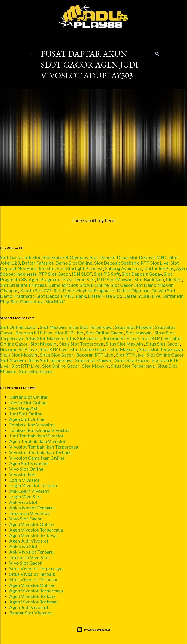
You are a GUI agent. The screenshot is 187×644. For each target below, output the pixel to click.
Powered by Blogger (94, 630)
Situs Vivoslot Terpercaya (36, 568)
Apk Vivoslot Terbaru (31, 508)
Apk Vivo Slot (23, 502)
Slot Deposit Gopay (142, 274)
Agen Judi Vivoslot (29, 541)
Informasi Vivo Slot (29, 513)
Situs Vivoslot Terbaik (32, 574)
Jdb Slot (32, 257)
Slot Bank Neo (149, 279)
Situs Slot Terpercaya (90, 327)
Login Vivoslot (24, 480)
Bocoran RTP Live (34, 333)
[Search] (157, 53)
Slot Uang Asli (24, 408)
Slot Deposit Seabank (116, 263)
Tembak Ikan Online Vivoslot (39, 430)
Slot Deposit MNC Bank (61, 296)
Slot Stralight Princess (23, 285)
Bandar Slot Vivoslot (31, 613)
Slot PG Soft (107, 274)
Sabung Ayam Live (124, 268)
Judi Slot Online (26, 414)
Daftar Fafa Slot (105, 296)
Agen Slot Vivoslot (29, 463)
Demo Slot (84, 279)
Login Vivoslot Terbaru (33, 485)
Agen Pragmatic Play (50, 279)
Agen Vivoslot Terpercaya (36, 530)
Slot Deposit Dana (109, 257)
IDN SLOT (82, 274)
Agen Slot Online (27, 419)
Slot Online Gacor (19, 327)
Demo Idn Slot (63, 285)
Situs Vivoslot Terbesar (33, 579)
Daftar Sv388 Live (142, 296)
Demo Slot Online (74, 263)
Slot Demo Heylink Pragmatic (84, 290)
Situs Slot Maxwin (134, 327)
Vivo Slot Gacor (26, 519)
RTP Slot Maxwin (115, 279)
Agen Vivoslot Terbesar (34, 535)
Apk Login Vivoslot (29, 491)
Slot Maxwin (53, 327)
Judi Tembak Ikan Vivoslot (36, 436)
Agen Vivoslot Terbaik (32, 596)
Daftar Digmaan (133, 290)
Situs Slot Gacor (83, 338)
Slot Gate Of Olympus (65, 257)
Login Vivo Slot (25, 496)
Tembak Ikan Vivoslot (32, 425)
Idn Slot (47, 268)
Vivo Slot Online (26, 469)
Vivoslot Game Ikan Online (37, 458)
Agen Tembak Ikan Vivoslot (38, 441)
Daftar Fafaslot (38, 263)
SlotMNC (55, 301)
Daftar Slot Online (28, 397)
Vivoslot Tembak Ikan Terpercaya (44, 447)
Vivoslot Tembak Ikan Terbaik (40, 452)
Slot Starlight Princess (80, 268)
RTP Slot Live (155, 263)
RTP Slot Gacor (54, 274)
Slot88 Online (94, 285)
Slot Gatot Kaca (27, 301)
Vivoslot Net (23, 474)
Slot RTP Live (69, 333)
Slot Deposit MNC (148, 257)
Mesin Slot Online (28, 402)
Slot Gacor (11, 257)
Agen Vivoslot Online (32, 524)
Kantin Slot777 (36, 290)
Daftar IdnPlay (159, 268)
